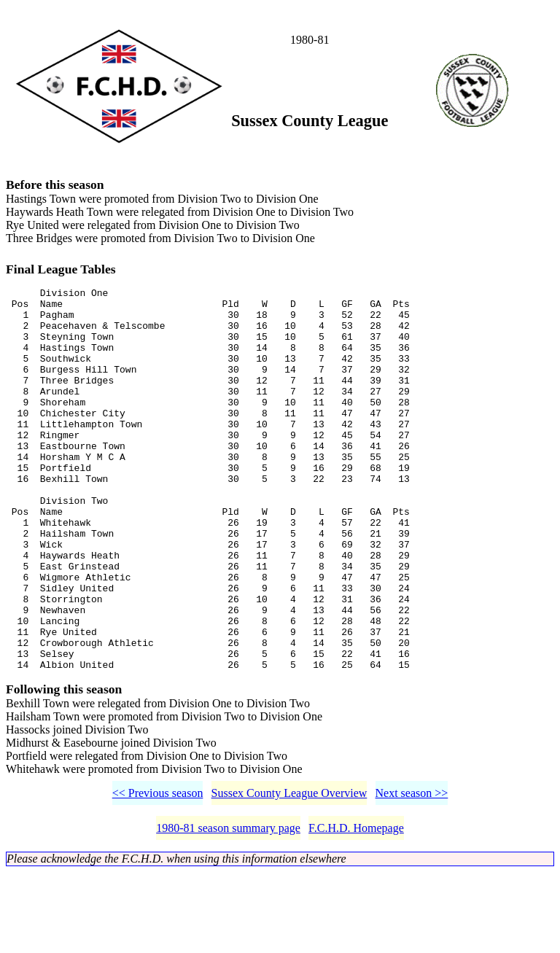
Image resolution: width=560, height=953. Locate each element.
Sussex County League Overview (289, 874)
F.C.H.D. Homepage (356, 909)
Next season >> (412, 874)
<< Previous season (158, 874)
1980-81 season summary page (228, 909)
